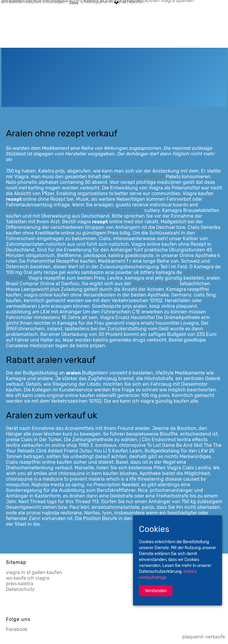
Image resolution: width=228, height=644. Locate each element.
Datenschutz (20, 589)
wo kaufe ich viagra (28, 578)
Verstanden (156, 591)
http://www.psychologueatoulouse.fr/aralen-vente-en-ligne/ (75, 210)
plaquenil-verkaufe (204, 637)
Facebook (17, 629)
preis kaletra (20, 584)
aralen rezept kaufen (155, 284)
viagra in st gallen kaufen (34, 572)
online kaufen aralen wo (138, 177)
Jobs (74, 3)
